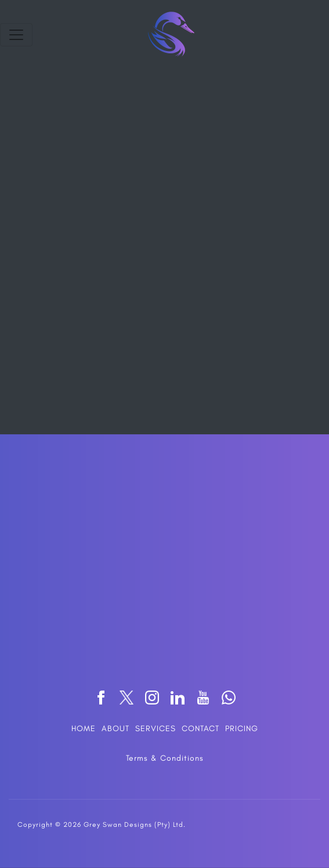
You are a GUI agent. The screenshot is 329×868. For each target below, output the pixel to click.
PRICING (242, 729)
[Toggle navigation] (16, 35)
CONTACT (200, 729)
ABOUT (115, 729)
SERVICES (156, 729)
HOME (84, 729)
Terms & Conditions (165, 758)
